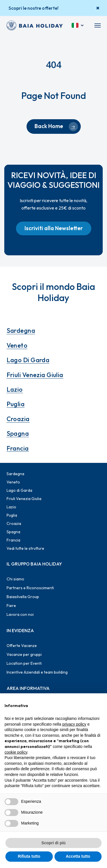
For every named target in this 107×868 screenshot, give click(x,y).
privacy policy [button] (74, 724)
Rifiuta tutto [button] (29, 856)
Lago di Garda (28, 360)
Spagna (18, 433)
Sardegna (21, 331)
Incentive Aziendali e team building (37, 672)
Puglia (16, 404)
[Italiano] (78, 25)
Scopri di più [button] (53, 843)
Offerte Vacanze (22, 646)
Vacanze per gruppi (24, 654)
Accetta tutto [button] (78, 856)
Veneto (17, 345)
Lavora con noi (20, 614)
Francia (18, 448)
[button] (98, 25)
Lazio (15, 389)
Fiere (11, 606)
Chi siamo (15, 579)
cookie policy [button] (16, 752)
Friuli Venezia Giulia (35, 375)
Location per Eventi (24, 663)
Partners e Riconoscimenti (30, 588)
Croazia (18, 419)
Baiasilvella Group (23, 597)
